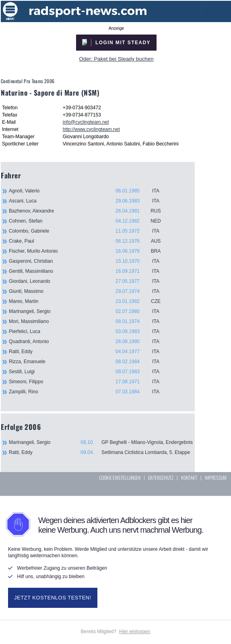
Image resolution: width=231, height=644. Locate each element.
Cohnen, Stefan (89, 221)
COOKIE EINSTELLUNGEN (120, 477)
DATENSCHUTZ (161, 477)
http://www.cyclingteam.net (91, 129)
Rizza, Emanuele (89, 362)
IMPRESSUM (216, 477)
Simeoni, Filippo (89, 382)
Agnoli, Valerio (89, 191)
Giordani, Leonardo (89, 281)
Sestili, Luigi (89, 372)
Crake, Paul (89, 241)
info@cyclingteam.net (86, 122)
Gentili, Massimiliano (89, 271)
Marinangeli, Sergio (89, 311)
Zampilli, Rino (89, 392)
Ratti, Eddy (89, 352)
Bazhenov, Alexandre (89, 211)
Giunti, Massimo (89, 291)
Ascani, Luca (89, 201)
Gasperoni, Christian (89, 261)
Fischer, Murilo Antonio (89, 251)
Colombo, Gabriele (89, 231)
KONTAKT (189, 477)
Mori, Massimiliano (89, 321)
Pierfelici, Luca (89, 331)
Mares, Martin (89, 301)
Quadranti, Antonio (89, 341)
